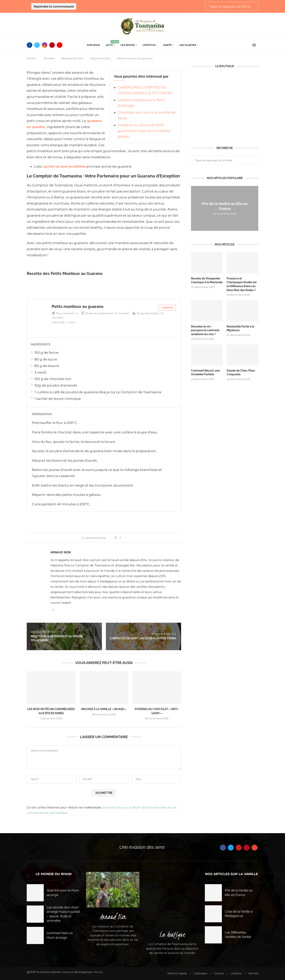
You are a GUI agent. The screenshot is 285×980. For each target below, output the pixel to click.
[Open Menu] (254, 45)
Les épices (128, 45)
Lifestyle (149, 45)
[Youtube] (60, 45)
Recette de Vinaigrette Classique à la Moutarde (207, 280)
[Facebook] (29, 45)
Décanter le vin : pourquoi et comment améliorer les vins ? (205, 330)
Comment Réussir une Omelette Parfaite (205, 373)
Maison (31, 58)
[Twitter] (37, 45)
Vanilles (253, 973)
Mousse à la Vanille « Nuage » (104, 709)
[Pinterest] (52, 45)
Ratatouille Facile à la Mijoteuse (240, 328)
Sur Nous (93, 45)
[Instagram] (45, 45)
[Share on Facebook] (120, 538)
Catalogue (200, 973)
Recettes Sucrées (72, 58)
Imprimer (167, 307)
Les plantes (188, 45)
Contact (219, 973)
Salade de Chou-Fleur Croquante (241, 373)
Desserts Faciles (100, 58)
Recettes (49, 58)
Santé (167, 45)
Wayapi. (98, 972)
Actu (110, 44)
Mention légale (177, 973)
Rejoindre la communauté (54, 6)
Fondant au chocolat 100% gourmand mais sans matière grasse (144, 131)
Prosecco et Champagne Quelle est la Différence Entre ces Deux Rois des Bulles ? (242, 284)
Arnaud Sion (61, 552)
